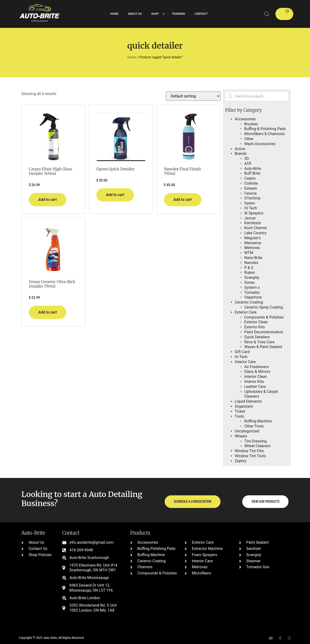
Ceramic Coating (249, 302)
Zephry (241, 461)
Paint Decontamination (264, 332)
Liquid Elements (248, 401)
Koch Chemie (256, 228)
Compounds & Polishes (264, 317)
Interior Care (245, 362)
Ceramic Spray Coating (264, 307)
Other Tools (254, 426)
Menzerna (253, 243)
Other (249, 139)
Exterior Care (246, 312)
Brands (241, 154)
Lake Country (255, 233)
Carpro (250, 178)
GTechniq (252, 198)
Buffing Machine (258, 421)
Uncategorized (247, 431)
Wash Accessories (260, 144)
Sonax (250, 282)
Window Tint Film (250, 451)
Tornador (252, 292)
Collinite (251, 183)
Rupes (250, 272)
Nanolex (251, 263)
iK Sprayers (254, 213)
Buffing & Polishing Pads (265, 129)
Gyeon (250, 203)
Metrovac (252, 248)
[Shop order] (193, 96)
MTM (249, 253)
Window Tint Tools (250, 456)
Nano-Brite (253, 258)
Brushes (251, 124)
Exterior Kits (255, 327)
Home (132, 57)
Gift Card (242, 352)
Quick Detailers (257, 337)
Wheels (241, 436)
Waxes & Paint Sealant (263, 347)
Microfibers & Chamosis (265, 134)
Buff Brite (252, 173)
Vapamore (253, 297)
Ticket (240, 411)
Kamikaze (253, 223)
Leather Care (255, 387)
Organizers (244, 406)
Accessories (245, 119)
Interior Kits (254, 382)
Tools (239, 416)
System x (252, 287)
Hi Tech (251, 208)
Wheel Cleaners (257, 446)
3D (247, 159)
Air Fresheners (257, 367)
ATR (248, 164)
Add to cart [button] (48, 200)
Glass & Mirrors (257, 372)
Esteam (251, 188)
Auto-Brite (253, 169)
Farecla (251, 193)
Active (240, 149)
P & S (249, 268)
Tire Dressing (256, 441)
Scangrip (252, 277)
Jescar (250, 218)
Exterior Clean (256, 322)
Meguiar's (253, 238)
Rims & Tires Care (259, 342)
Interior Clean (256, 377)
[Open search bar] (267, 14)
